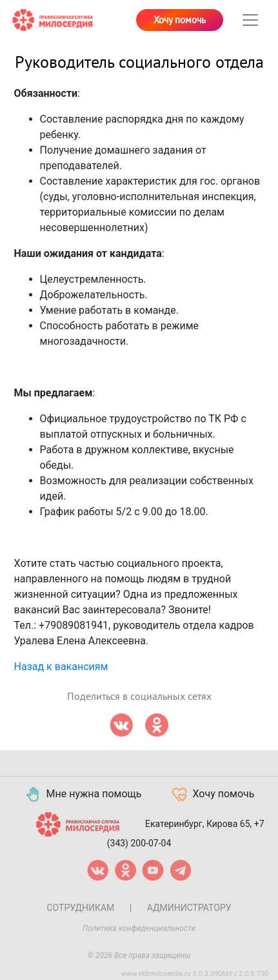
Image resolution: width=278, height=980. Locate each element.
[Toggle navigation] (250, 20)
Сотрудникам (80, 908)
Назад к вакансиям (61, 667)
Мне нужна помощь (83, 795)
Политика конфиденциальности (139, 928)
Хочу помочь (180, 20)
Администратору (189, 908)
